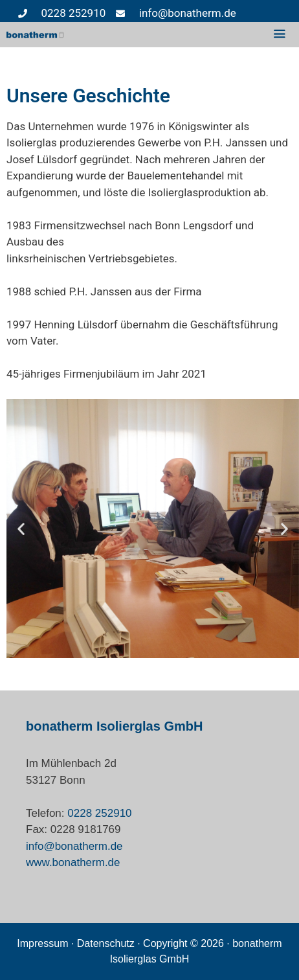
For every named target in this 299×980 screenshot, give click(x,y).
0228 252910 (99, 813)
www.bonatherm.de (73, 862)
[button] (21, 529)
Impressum (42, 943)
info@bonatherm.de (74, 846)
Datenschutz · (110, 943)
